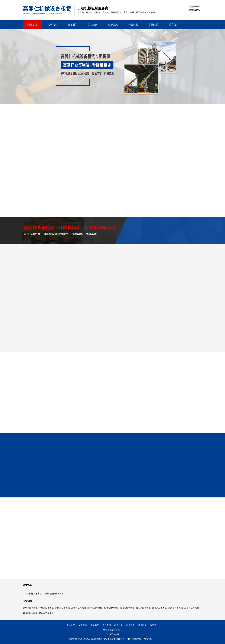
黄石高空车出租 (159, 608)
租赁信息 (113, 25)
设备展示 (73, 25)
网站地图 (148, 639)
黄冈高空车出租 (143, 608)
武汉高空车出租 (46, 613)
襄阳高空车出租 (111, 608)
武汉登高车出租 (176, 608)
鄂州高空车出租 (30, 608)
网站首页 (32, 25)
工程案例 (93, 25)
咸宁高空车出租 (79, 608)
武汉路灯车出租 (30, 613)
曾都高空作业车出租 (54, 594)
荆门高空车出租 (127, 608)
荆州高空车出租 (62, 608)
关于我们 (52, 25)
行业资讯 (133, 25)
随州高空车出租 (95, 608)
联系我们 (173, 25)
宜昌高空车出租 (192, 608)
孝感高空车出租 (46, 608)
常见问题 (153, 25)
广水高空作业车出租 (32, 594)
